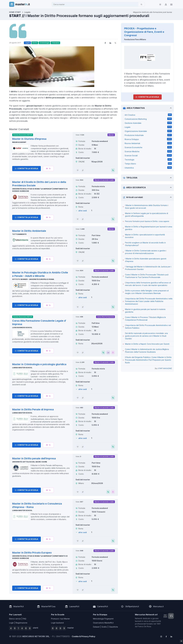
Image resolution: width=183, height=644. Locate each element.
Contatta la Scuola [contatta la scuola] (147, 97)
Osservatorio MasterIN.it (103, 623)
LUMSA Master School (22, 368)
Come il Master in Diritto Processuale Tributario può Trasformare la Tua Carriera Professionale (147, 276)
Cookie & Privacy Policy (83, 636)
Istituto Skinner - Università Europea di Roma (33, 279)
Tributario (55, 43)
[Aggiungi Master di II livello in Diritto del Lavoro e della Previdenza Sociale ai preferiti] (78, 219)
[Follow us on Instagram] (161, 636)
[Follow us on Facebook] (166, 636)
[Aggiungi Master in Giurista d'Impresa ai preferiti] (78, 170)
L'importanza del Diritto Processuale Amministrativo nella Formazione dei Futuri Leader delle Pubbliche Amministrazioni (149, 301)
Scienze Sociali (148, 155)
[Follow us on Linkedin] (171, 636)
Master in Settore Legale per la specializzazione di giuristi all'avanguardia (147, 215)
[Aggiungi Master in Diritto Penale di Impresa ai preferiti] (78, 447)
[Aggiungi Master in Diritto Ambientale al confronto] (83, 261)
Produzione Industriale (148, 135)
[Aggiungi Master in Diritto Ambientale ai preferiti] (78, 261)
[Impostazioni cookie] (181, 641)
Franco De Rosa (144, 626)
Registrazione (21, 623)
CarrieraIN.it (103, 606)
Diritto (35, 43)
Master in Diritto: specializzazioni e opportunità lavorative (145, 236)
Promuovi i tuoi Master (60, 619)
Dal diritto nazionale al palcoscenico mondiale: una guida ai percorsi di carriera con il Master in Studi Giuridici (146, 336)
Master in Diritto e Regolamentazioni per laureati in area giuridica (149, 228)
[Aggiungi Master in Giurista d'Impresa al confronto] (83, 170)
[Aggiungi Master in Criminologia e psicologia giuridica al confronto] (83, 398)
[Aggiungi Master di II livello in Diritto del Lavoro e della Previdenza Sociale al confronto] (83, 219)
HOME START (15, 12)
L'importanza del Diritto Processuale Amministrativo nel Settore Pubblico (148, 327)
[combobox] (96, 4)
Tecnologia (148, 159)
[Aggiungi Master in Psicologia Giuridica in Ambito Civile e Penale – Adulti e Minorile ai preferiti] (78, 307)
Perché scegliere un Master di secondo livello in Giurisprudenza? (145, 244)
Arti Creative (148, 115)
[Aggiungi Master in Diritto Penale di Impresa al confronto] (83, 447)
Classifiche (113, 627)
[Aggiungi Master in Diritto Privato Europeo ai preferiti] (78, 590)
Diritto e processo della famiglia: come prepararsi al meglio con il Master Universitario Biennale (147, 292)
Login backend (57, 623)
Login (11, 623)
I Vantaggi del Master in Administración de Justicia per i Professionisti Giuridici (148, 268)
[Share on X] (115, 43)
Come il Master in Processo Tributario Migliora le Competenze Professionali (145, 319)
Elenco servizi (15, 619)
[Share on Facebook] (105, 43)
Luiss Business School (22, 328)
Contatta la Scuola (26, 168)
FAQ (24, 619)
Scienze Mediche (148, 151)
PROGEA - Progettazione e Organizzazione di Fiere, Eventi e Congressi (144, 32)
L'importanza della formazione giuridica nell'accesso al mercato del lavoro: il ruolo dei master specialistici (148, 284)
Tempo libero (148, 163)
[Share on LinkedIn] (110, 43)
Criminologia (44, 43)
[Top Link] (171, 4)
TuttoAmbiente (19, 234)
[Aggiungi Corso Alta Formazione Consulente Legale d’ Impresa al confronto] (83, 352)
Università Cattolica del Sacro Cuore (30, 462)
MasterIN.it (19, 606)
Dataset (96, 627)
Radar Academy (19, 142)
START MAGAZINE (165, 368)
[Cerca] (141, 4)
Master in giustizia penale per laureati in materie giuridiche (145, 311)
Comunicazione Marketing (148, 119)
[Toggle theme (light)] (160, 4)
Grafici (104, 627)
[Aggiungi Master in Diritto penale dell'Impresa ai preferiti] (78, 492)
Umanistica (148, 168)
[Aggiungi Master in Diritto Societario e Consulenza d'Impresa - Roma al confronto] (83, 541)
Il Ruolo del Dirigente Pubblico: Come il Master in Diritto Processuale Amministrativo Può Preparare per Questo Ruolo (148, 360)
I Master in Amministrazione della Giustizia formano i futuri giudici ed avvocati (147, 207)
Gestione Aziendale (148, 123)
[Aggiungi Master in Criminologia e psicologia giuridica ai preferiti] (78, 398)
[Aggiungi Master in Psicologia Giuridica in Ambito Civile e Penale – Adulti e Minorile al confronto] (83, 307)
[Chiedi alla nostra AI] (48, 169)
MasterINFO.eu (48, 606)
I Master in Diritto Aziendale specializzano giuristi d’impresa (146, 260)
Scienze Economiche (148, 147)
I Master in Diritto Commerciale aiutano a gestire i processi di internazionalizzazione (146, 252)
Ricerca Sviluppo (148, 139)
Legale (27, 43)
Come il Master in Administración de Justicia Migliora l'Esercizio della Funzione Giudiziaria (147, 351)
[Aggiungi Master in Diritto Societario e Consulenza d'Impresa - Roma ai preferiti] (78, 541)
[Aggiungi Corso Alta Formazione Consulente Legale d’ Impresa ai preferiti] (78, 352)
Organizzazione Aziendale (148, 131)
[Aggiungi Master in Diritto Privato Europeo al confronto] (83, 590)
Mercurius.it (158, 606)
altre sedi (83, 211)
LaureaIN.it (74, 606)
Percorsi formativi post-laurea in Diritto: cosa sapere (147, 221)
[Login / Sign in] (166, 4)
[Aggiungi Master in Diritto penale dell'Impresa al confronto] (83, 492)
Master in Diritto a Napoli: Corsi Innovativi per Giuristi (147, 344)
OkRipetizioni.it (132, 606)
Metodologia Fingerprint (103, 619)
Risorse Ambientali (148, 143)
